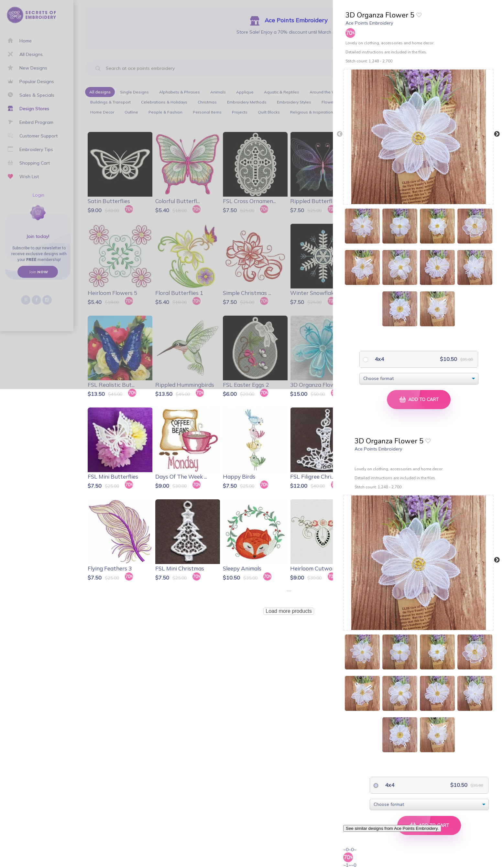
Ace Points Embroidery (369, 23)
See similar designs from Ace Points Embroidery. (392, 828)
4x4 (379, 359)
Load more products (289, 611)
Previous (340, 134)
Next (497, 134)
